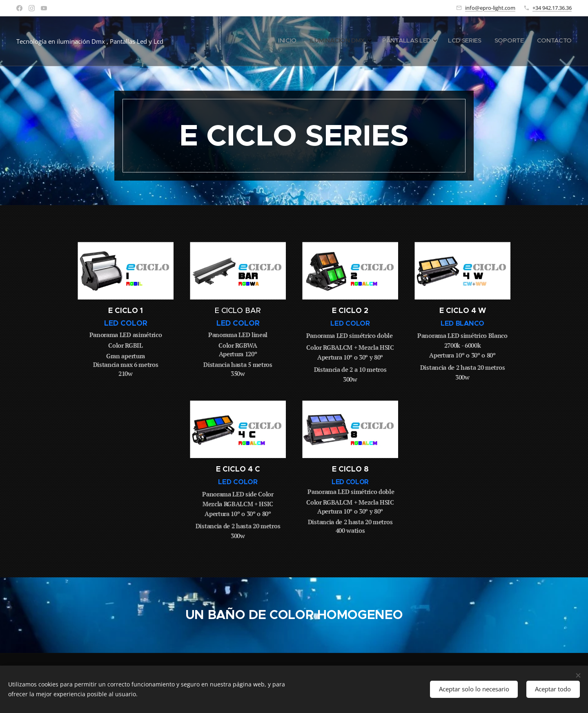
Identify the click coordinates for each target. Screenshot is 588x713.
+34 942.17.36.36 (552, 8)
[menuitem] (500, 41)
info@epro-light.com (490, 8)
